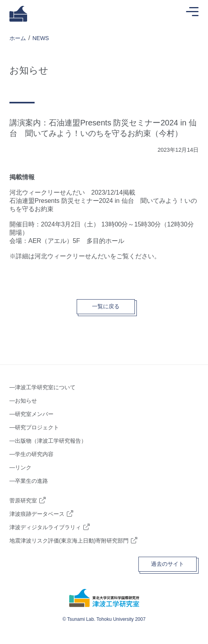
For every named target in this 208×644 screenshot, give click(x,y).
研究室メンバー (34, 414)
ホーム (18, 38)
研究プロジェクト (37, 427)
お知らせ (26, 401)
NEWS (40, 38)
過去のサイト (168, 564)
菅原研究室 (23, 500)
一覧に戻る (106, 306)
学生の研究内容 (34, 454)
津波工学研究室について (45, 387)
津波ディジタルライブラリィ (45, 527)
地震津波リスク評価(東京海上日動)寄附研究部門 (69, 541)
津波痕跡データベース (37, 514)
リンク (23, 467)
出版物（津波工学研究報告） (51, 441)
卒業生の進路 (31, 481)
